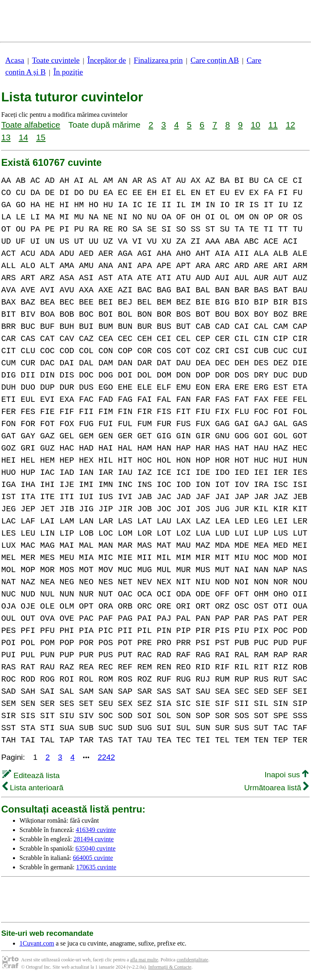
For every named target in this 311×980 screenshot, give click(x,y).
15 (41, 137)
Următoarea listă (276, 788)
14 (23, 137)
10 (255, 125)
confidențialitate (192, 960)
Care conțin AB (214, 60)
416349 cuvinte (96, 830)
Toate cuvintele (56, 60)
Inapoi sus (287, 775)
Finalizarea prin (158, 60)
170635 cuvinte (96, 867)
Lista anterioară (33, 788)
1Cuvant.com (37, 943)
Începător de (107, 60)
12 (291, 125)
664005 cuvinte (93, 858)
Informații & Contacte (170, 967)
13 (6, 137)
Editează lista (31, 775)
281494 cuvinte (94, 839)
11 (273, 125)
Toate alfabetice (31, 125)
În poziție (68, 72)
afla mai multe (144, 960)
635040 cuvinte (95, 848)
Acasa (15, 60)
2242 (106, 757)
